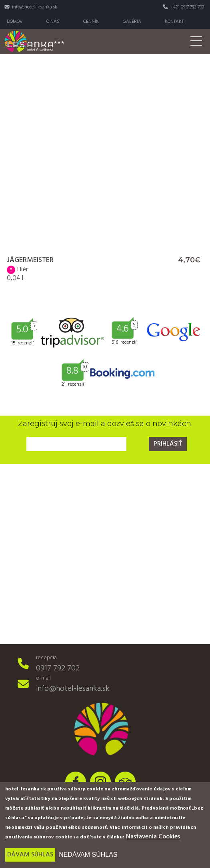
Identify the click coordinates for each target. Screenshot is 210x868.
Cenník (91, 22)
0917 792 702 (58, 668)
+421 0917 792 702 (187, 7)
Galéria (132, 22)
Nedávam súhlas (88, 855)
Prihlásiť (168, 444)
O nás (53, 22)
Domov (15, 22)
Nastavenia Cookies (153, 837)
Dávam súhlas (30, 855)
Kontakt (174, 22)
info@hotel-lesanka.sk (35, 7)
